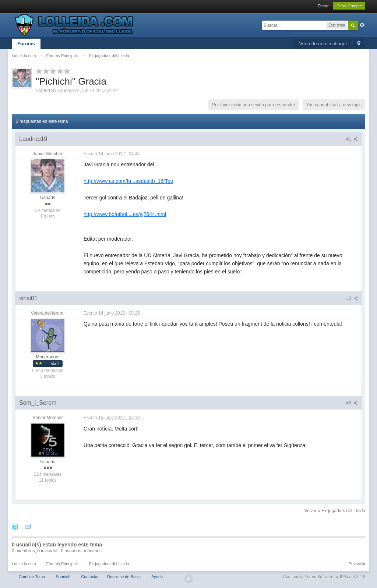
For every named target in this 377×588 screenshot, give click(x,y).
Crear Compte (349, 6)
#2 (352, 298)
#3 (352, 403)
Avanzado (362, 25)
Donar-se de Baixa (124, 577)
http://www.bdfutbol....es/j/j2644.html (125, 214)
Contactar (90, 577)
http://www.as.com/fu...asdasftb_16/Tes (128, 181)
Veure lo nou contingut (323, 44)
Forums (26, 44)
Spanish (63, 577)
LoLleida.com (24, 564)
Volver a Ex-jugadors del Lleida (335, 511)
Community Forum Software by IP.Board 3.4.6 (324, 577)
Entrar (323, 6)
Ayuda (157, 577)
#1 (352, 139)
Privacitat (357, 564)
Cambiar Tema (32, 577)
